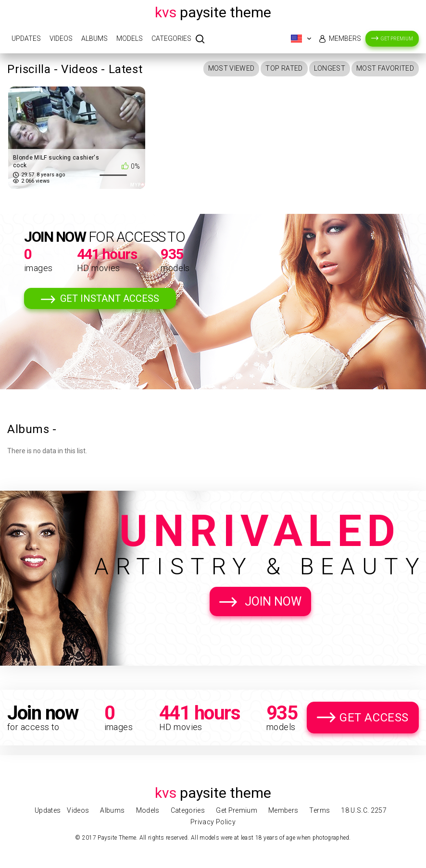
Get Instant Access (110, 298)
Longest (330, 68)
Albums (94, 38)
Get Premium (397, 39)
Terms (319, 810)
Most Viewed (232, 68)
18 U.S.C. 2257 (364, 810)
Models (130, 38)
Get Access (374, 718)
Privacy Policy (213, 822)
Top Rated (284, 68)
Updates (26, 38)
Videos (61, 38)
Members (345, 38)
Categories (171, 38)
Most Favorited (385, 68)
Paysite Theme (213, 12)
